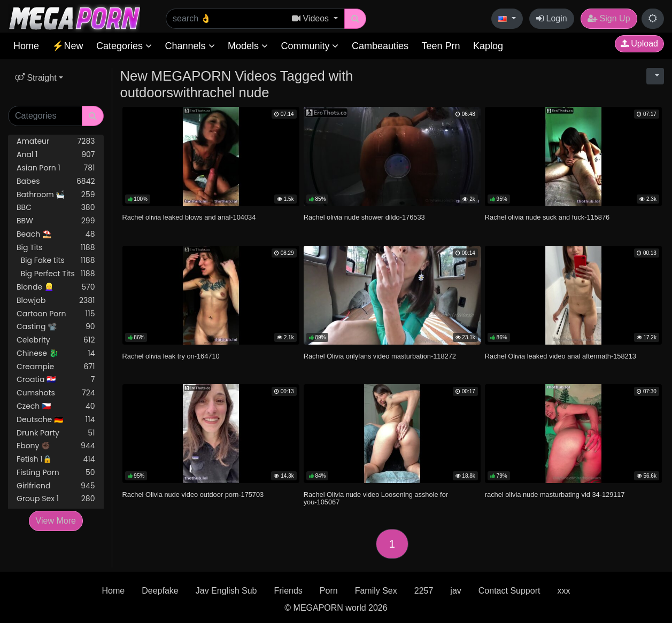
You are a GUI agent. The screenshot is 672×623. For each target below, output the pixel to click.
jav (455, 591)
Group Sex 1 (56, 499)
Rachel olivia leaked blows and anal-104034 (189, 217)
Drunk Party (56, 433)
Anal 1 (56, 155)
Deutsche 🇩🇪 (56, 420)
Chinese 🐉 (56, 353)
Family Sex (376, 591)
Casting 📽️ (56, 327)
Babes (56, 181)
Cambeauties (380, 46)
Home (26, 46)
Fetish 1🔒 (56, 459)
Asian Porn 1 (56, 168)
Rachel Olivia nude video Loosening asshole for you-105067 (376, 498)
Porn (329, 591)
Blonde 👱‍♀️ (56, 287)
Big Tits (56, 248)
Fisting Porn (56, 473)
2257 (424, 591)
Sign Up (609, 18)
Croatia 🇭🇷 (56, 380)
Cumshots (56, 393)
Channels (190, 46)
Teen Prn (441, 46)
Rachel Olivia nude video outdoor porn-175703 (193, 494)
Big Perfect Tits (56, 274)
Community (310, 46)
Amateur (56, 141)
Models (248, 46)
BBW (56, 221)
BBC (56, 208)
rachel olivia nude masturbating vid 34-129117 (555, 494)
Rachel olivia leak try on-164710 (171, 356)
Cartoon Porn (56, 314)
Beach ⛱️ (56, 234)
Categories (124, 46)
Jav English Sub (226, 591)
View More (56, 521)
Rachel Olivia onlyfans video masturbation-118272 (380, 356)
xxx (563, 591)
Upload (639, 44)
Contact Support (509, 591)
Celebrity (56, 340)
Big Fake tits (56, 260)
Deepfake (160, 591)
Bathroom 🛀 (56, 195)
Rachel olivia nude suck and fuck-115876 (547, 217)
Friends (288, 591)
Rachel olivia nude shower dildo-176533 (364, 217)
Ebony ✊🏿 (56, 446)
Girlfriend (56, 486)
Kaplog (488, 46)
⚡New (67, 46)
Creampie (56, 367)
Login (552, 18)
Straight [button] (36, 78)
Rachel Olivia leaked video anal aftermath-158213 (561, 356)
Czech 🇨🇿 (56, 406)
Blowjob (56, 301)
